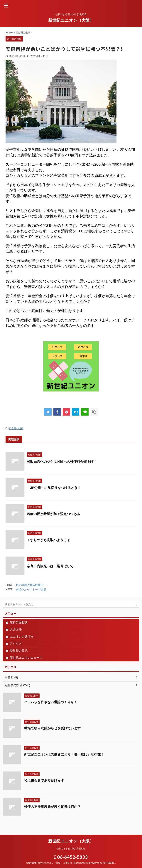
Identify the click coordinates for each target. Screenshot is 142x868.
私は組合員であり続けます (44, 781)
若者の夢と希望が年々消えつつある (53, 514)
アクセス (16, 644)
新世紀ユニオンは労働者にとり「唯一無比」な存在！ (64, 754)
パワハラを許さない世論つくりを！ (51, 702)
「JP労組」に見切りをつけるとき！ (54, 488)
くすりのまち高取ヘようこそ (48, 540)
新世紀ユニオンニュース (26, 658)
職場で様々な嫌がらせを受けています (52, 728)
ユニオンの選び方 (22, 637)
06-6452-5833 (71, 857)
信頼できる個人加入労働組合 (71, 849)
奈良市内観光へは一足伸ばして (50, 566)
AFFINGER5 (109, 863)
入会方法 (16, 629)
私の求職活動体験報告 (30, 585)
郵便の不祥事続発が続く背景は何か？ (52, 807)
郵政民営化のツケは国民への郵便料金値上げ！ (62, 462)
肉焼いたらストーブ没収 (31, 589)
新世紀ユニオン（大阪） (71, 20)
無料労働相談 (19, 622)
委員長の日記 (19, 651)
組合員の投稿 (16, 428)
